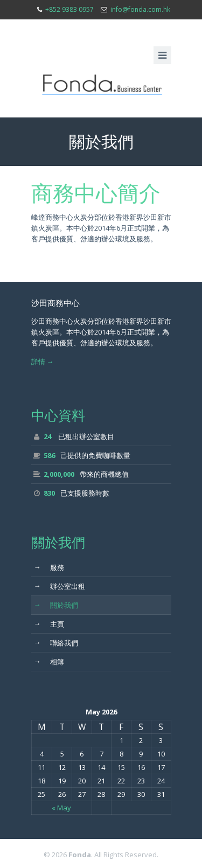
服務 (49, 567)
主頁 (49, 623)
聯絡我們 (56, 642)
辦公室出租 (60, 586)
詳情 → (43, 362)
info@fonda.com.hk (140, 9)
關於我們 (56, 605)
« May (61, 808)
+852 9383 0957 (69, 9)
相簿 (49, 661)
